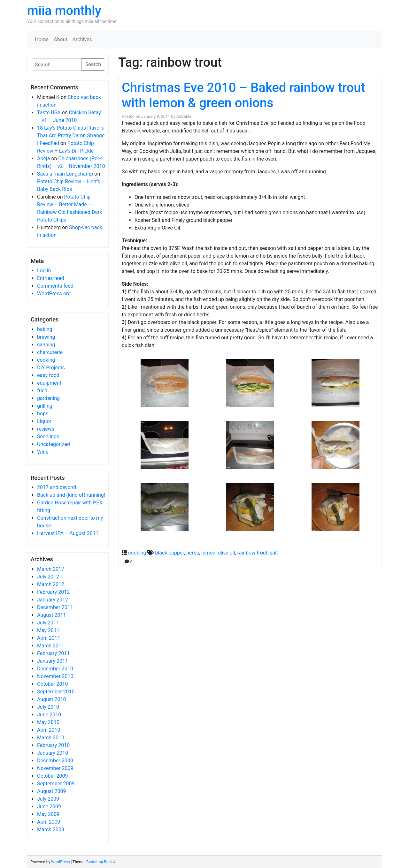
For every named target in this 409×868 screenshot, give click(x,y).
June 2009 (49, 807)
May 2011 (48, 630)
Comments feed (55, 286)
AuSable (184, 116)
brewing (46, 337)
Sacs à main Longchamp (65, 174)
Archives (82, 39)
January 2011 (53, 661)
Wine (43, 452)
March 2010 (51, 738)
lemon (208, 553)
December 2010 (55, 669)
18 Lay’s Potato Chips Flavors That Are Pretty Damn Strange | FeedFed (71, 136)
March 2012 (51, 584)
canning (46, 345)
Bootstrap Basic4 (101, 862)
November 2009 (55, 768)
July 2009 (48, 799)
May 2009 (48, 814)
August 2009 (51, 791)
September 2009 (56, 784)
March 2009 (51, 830)
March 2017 (51, 569)
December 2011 (55, 607)
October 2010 (52, 684)
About (61, 39)
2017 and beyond (57, 487)
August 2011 (51, 615)
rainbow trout (252, 553)
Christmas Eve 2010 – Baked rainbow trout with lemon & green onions (243, 95)
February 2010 (53, 745)
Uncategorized (54, 444)
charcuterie (50, 352)
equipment (49, 383)
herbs (193, 553)
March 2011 (51, 646)
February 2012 (53, 592)
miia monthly (64, 11)
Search (93, 64)
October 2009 (52, 776)
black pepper (169, 553)
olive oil (227, 553)
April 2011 (49, 638)
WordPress (60, 862)
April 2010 (49, 730)
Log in (44, 271)
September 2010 (56, 692)
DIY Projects (51, 368)
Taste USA (49, 113)
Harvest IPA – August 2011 (68, 533)
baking (45, 329)
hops (43, 414)
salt (274, 553)
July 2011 (48, 623)
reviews (46, 429)
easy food (48, 375)
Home (42, 39)
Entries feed (51, 278)
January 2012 (53, 600)
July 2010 (48, 707)
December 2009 (55, 761)
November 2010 (55, 676)
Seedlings (48, 437)
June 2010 (49, 715)
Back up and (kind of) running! (71, 495)
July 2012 (48, 577)
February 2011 (53, 653)
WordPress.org (54, 294)
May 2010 (48, 722)
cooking (46, 360)
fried (42, 391)
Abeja (43, 159)
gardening (48, 398)
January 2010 (53, 753)
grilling (45, 406)
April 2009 (49, 822)
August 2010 (51, 699)
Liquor (44, 421)
